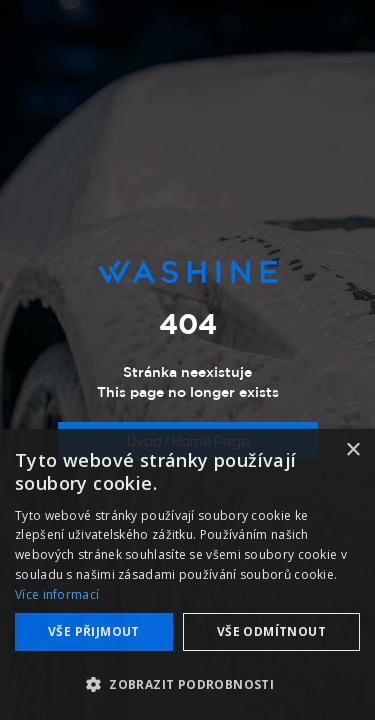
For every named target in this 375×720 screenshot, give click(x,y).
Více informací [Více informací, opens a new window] (57, 594)
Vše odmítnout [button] (271, 631)
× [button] (352, 450)
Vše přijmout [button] (94, 631)
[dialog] (187, 574)
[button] (187, 684)
